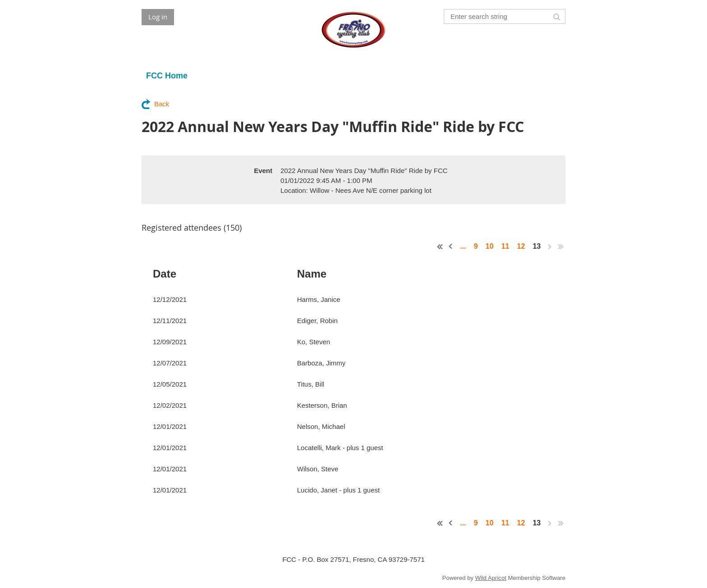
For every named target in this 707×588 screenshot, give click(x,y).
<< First (440, 246)
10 (489, 246)
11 (505, 246)
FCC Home (167, 76)
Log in (158, 17)
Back (162, 104)
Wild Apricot (491, 578)
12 (521, 246)
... (463, 246)
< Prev (451, 246)
